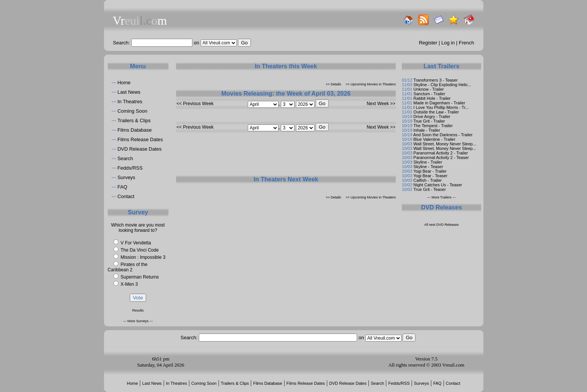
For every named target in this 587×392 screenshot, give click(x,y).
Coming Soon (132, 111)
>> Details (334, 84)
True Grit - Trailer (429, 121)
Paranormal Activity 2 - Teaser (441, 157)
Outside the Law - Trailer (436, 112)
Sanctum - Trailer (430, 94)
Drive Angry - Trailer (432, 116)
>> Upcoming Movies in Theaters (371, 84)
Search (125, 158)
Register (428, 43)
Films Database (134, 130)
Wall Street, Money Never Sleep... (445, 144)
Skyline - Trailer (428, 162)
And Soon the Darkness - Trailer (443, 135)
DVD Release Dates (139, 149)
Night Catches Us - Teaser (438, 185)
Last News (129, 92)
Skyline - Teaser (428, 167)
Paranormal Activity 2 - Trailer (441, 153)
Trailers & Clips (134, 120)
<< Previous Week (195, 104)
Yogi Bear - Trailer (430, 171)
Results (138, 310)
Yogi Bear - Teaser (430, 176)
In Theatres (130, 102)
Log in (448, 43)
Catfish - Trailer (428, 180)
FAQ (122, 187)
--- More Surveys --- (138, 321)
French (466, 43)
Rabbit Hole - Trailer (432, 98)
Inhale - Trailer (427, 130)
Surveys (126, 177)
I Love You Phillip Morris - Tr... (441, 107)
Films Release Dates (140, 139)
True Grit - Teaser (430, 189)
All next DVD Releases (441, 225)
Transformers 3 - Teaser (435, 80)
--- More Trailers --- (442, 197)
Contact (126, 196)
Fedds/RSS (130, 168)
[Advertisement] (286, 157)
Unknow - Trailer (429, 89)
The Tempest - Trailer (433, 126)
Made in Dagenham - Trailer (439, 103)
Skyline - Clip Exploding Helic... (442, 85)
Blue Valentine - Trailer (434, 139)
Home (124, 83)
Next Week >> (381, 104)
